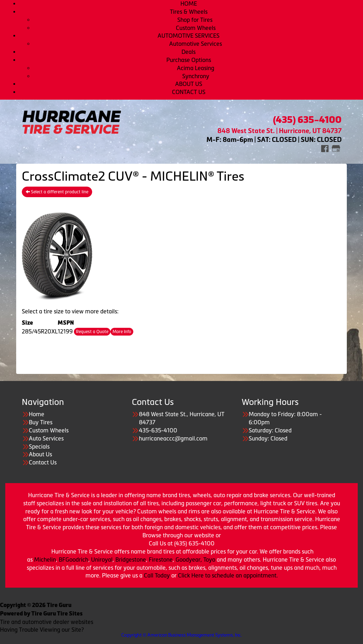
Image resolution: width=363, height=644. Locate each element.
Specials (39, 446)
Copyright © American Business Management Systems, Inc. (181, 635)
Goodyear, (189, 559)
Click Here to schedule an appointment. (228, 575)
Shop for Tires (196, 20)
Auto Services (46, 438)
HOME (189, 4)
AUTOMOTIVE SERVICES (189, 36)
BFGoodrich (74, 559)
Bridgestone (131, 559)
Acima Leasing (196, 68)
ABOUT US (189, 84)
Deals (189, 52)
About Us (40, 454)
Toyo (210, 559)
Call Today (158, 575)
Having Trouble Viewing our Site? (42, 630)
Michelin (45, 559)
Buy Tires (41, 422)
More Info (122, 332)
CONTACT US (189, 92)
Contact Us (43, 462)
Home (37, 414)
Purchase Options (189, 60)
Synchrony (196, 76)
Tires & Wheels (189, 12)
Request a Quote (92, 332)
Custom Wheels (196, 28)
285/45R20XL (40, 331)
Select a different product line (57, 192)
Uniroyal (102, 559)
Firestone (161, 559)
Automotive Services (196, 44)
